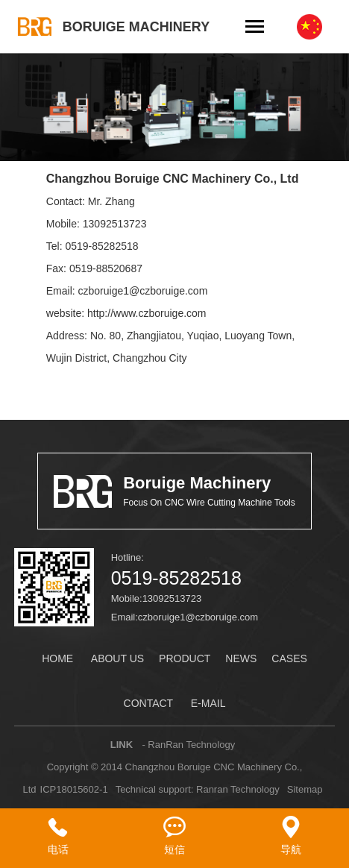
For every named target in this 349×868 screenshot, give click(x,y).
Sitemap (305, 789)
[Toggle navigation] (255, 28)
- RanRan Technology (188, 745)
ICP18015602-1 (74, 789)
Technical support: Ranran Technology (198, 789)
